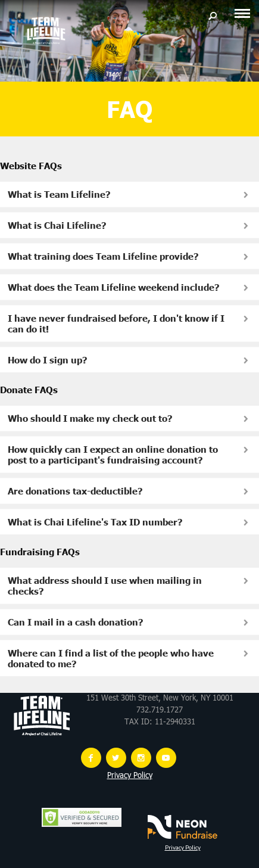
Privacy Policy (130, 776)
